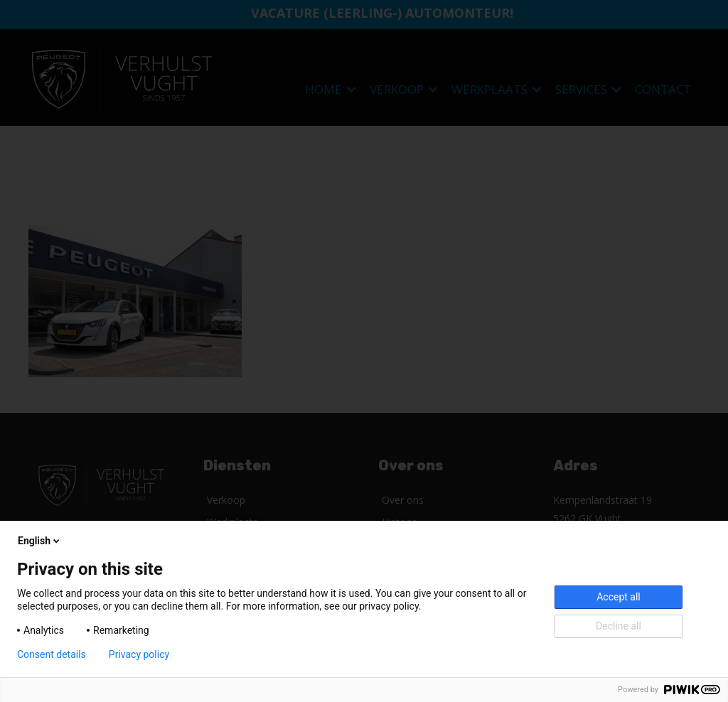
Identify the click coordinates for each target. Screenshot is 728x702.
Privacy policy (139, 654)
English (40, 541)
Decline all (619, 626)
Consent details (52, 654)
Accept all (619, 597)
